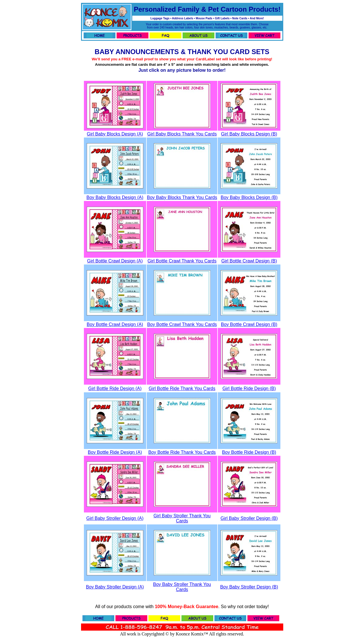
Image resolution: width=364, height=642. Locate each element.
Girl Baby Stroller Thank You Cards (182, 518)
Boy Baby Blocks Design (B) (249, 197)
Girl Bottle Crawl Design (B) (249, 261)
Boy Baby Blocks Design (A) (115, 197)
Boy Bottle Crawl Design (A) (115, 324)
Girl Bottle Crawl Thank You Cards (182, 261)
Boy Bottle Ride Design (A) (115, 452)
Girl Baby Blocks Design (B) (249, 134)
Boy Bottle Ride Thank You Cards (182, 452)
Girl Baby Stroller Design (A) (115, 518)
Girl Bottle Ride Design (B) (249, 388)
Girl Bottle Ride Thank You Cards (182, 388)
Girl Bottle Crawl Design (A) (115, 261)
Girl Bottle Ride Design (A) (115, 388)
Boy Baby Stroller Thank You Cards (182, 587)
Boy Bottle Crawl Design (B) (249, 324)
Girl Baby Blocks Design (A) (115, 134)
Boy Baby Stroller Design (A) (115, 587)
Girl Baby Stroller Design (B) (249, 518)
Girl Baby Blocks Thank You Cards (182, 134)
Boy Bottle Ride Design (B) (249, 452)
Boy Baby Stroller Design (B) (249, 587)
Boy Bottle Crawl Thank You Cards (182, 324)
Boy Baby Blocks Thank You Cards (182, 197)
